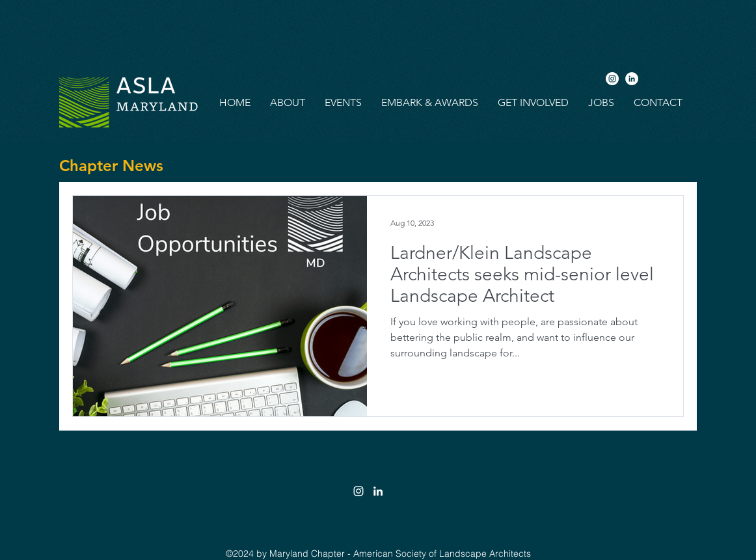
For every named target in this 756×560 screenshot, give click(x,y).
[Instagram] (612, 79)
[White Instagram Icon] (358, 491)
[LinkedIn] (632, 79)
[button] (288, 103)
